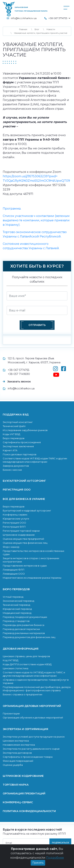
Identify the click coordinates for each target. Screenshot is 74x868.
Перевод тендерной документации (25, 617)
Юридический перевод (17, 609)
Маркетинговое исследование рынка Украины (32, 578)
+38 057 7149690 (19, 374)
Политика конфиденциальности (29, 811)
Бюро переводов (14, 438)
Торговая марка (16, 785)
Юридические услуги (16, 519)
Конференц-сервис (15, 515)
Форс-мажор (11, 547)
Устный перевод (13, 597)
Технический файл (14, 426)
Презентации (11, 713)
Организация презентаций (24, 793)
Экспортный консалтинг (18, 422)
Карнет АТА (10, 450)
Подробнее (55, 861)
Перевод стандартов (16, 621)
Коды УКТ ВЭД (11, 434)
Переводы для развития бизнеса (24, 625)
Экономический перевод (18, 601)
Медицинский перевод (17, 613)
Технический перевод (16, 605)
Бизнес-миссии (12, 470)
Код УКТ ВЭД (11, 660)
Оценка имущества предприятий (23, 539)
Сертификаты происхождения (22, 442)
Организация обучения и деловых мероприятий (33, 718)
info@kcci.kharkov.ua (24, 18)
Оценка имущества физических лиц (25, 543)
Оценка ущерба (13, 765)
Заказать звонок (19, 382)
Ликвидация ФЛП (14, 570)
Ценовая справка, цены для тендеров (26, 656)
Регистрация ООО (17, 490)
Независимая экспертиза (19, 745)
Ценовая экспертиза (16, 741)
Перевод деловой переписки (21, 629)
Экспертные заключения (18, 446)
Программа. (12, 209)
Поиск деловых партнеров (20, 454)
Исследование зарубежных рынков (25, 430)
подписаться (60, 843)
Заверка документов (16, 466)
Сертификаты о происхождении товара (28, 757)
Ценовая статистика (16, 668)
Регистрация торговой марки (21, 531)
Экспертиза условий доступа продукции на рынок (34, 737)
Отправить (37, 325)
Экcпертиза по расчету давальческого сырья (31, 749)
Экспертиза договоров (17, 753)
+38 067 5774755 (18, 370)
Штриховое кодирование (19, 535)
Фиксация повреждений (18, 761)
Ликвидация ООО (14, 574)
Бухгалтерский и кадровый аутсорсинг (27, 511)
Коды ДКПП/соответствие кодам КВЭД (27, 664)
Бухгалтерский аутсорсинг (24, 481)
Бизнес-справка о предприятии (22, 694)
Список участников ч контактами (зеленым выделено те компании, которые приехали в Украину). (36, 220)
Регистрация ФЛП (14, 527)
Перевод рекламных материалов (24, 633)
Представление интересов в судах (25, 566)
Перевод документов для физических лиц (29, 637)
